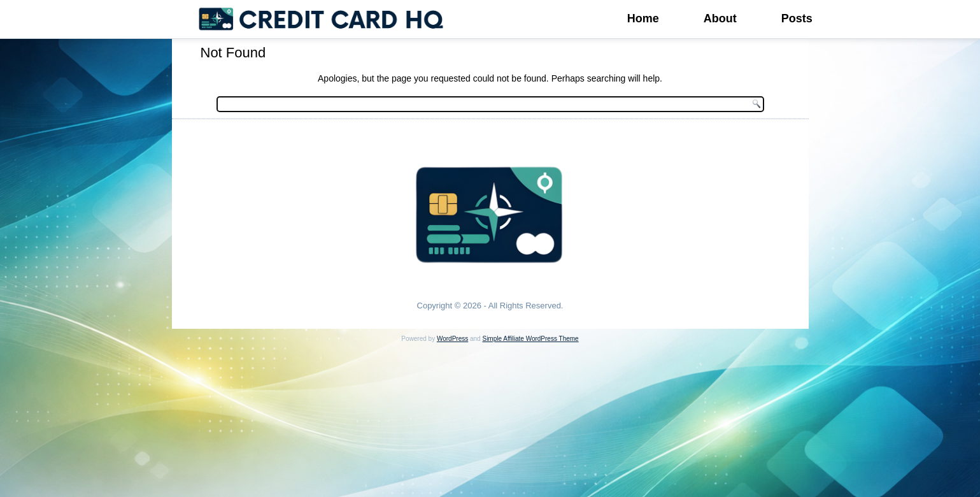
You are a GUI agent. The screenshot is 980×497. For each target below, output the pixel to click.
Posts (797, 18)
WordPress (452, 339)
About (720, 18)
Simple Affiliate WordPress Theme (530, 339)
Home (643, 18)
